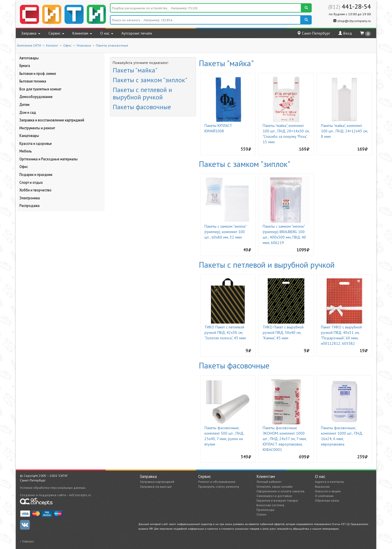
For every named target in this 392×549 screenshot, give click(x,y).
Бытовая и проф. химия (38, 74)
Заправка (31, 33)
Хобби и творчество (35, 190)
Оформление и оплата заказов (281, 491)
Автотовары (29, 58)
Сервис (56, 33)
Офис (67, 45)
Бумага (25, 66)
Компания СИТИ (29, 45)
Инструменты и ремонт (37, 128)
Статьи (261, 514)
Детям (24, 105)
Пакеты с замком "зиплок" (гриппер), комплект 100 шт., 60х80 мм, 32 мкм (225, 232)
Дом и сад (28, 113)
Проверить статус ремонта (219, 487)
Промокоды (265, 510)
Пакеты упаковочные (112, 45)
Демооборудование (36, 97)
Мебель (25, 151)
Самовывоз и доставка (274, 496)
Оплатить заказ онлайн (275, 487)
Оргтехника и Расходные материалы (48, 159)
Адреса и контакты (329, 482)
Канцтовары (29, 136)
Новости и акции (328, 491)
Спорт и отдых (31, 183)
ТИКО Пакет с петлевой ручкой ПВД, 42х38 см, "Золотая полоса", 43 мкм (225, 333)
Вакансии (322, 487)
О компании (324, 496)
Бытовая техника (33, 81)
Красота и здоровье (36, 144)
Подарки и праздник (36, 175)
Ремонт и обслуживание (217, 482)
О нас (107, 33)
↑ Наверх (27, 541)
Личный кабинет (269, 482)
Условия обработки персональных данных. (53, 488)
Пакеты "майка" (135, 70)
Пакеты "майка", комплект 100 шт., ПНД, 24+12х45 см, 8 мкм (344, 131)
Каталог (52, 45)
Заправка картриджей (157, 482)
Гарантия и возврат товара (277, 500)
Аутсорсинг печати (137, 33)
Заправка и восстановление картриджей (52, 120)
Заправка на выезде (156, 487)
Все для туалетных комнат (40, 89)
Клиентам (82, 33)
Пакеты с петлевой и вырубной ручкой (142, 93)
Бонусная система (270, 505)
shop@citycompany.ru (352, 21)
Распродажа (29, 206)
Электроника (30, 198)
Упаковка (84, 45)
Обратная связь (327, 500)
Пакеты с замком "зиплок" (150, 80)
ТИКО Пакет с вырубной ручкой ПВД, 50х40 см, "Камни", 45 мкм (283, 333)
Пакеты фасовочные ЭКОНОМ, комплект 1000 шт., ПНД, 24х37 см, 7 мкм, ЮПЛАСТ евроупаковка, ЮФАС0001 (285, 439)
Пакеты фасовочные (142, 107)
